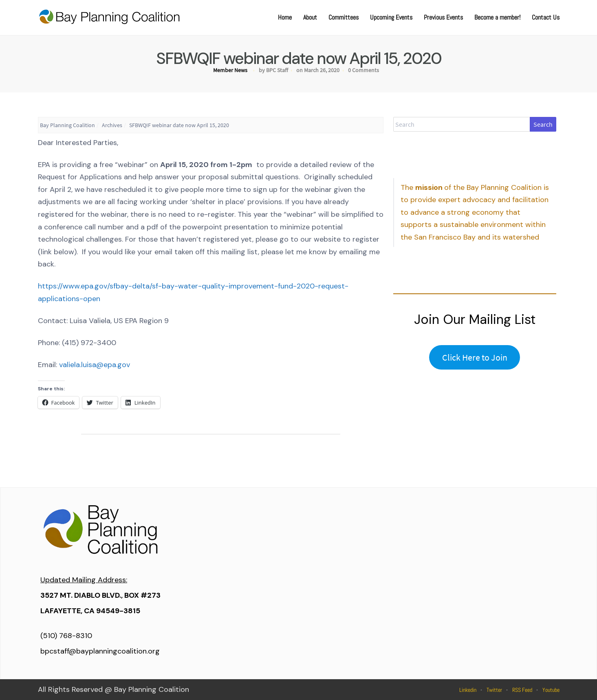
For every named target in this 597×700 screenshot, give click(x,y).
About (310, 17)
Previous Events (443, 17)
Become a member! (497, 17)
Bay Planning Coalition (67, 125)
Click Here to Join (475, 357)
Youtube (551, 690)
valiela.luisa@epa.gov (95, 365)
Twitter (494, 690)
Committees (344, 17)
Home (285, 17)
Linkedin (468, 690)
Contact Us (546, 17)
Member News (230, 70)
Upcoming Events (391, 17)
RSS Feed (522, 690)
